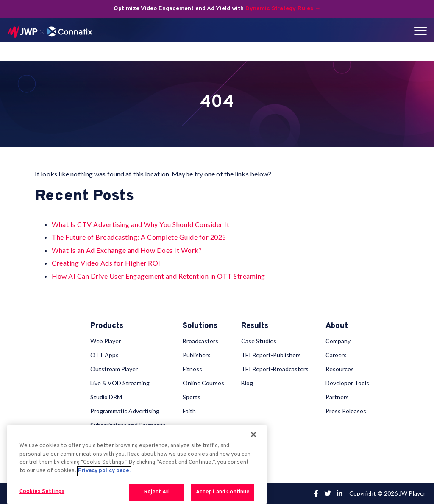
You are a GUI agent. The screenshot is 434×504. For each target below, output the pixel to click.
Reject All (156, 492)
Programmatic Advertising (125, 411)
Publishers (197, 355)
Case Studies (259, 341)
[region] (137, 464)
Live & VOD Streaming (120, 383)
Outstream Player (114, 369)
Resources (340, 369)
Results (255, 326)
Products (107, 326)
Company (338, 341)
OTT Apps (104, 355)
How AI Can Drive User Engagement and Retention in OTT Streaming (159, 276)
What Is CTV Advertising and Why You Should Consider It (140, 224)
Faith (189, 411)
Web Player (106, 341)
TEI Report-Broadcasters (275, 369)
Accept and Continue (223, 492)
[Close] (253, 434)
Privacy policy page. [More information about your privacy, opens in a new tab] (104, 471)
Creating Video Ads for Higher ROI (106, 263)
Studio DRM (106, 397)
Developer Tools (347, 383)
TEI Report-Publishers (271, 355)
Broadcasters (200, 341)
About (337, 326)
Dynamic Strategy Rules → (283, 9)
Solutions (200, 326)
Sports (192, 397)
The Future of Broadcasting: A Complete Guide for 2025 (139, 237)
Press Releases (346, 411)
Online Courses (203, 383)
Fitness (192, 369)
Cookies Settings (42, 492)
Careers (336, 355)
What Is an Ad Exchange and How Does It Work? (127, 250)
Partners (337, 397)
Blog (247, 383)
